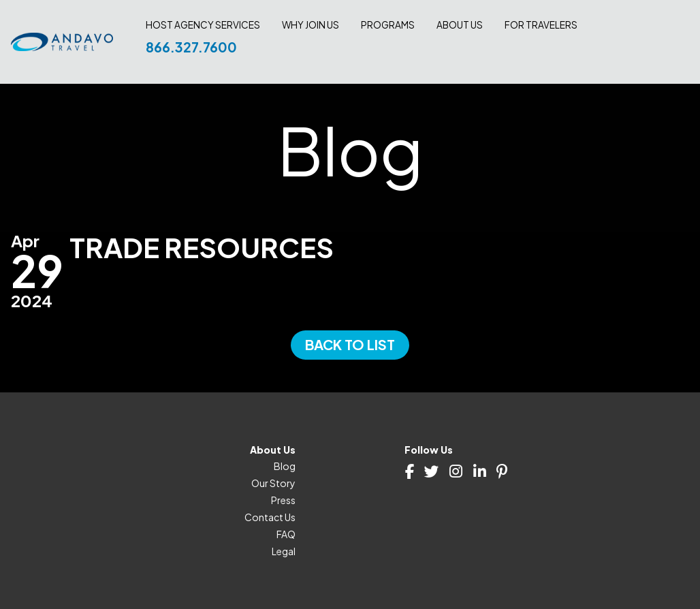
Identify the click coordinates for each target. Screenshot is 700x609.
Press (283, 500)
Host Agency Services (203, 25)
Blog (285, 466)
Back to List (350, 344)
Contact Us (270, 517)
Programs (388, 25)
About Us (460, 25)
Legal (284, 551)
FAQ (286, 534)
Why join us (311, 25)
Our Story (273, 483)
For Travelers (541, 25)
